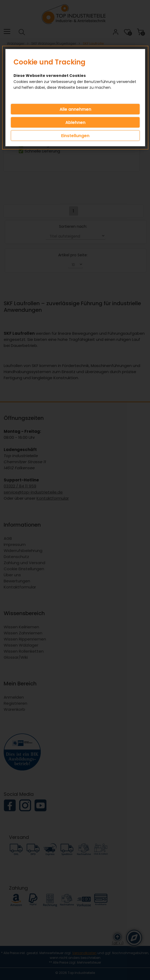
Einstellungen (75, 136)
